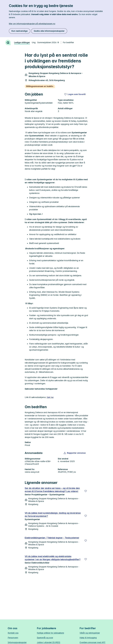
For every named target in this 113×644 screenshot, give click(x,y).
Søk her (50, 397)
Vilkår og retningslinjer (90, 633)
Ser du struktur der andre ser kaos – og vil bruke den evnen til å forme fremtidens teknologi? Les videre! (52, 490)
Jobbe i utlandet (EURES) (49, 642)
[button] (75, 453)
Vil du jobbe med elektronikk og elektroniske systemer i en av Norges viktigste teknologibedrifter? (53, 558)
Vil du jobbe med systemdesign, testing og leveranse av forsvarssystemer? (53, 515)
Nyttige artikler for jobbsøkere (50, 633)
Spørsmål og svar (45, 638)
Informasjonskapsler (17, 642)
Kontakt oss (13, 633)
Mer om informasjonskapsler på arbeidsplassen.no (32, 24)
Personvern (13, 638)
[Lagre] (86, 491)
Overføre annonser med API (92, 642)
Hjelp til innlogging (88, 638)
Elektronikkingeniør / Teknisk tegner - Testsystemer (52, 538)
